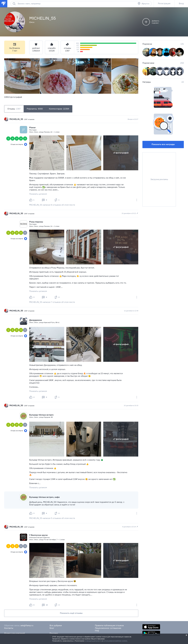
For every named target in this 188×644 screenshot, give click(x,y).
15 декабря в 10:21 (130, 213)
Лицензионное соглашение (108, 628)
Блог (52, 628)
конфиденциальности (93, 641)
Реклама (54, 633)
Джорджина (36, 320)
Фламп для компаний (14, 633)
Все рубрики (56, 625)
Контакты (9, 628)
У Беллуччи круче (38, 535)
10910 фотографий (13, 97)
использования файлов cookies (115, 641)
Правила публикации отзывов (109, 625)
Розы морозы (36, 222)
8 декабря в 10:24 (130, 527)
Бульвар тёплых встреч (41, 415)
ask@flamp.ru (27, 625)
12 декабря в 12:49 (131, 311)
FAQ (97, 631)
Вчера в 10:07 (133, 119)
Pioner (33, 128)
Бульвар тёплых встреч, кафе (44, 497)
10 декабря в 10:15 (131, 405)
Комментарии (59, 109)
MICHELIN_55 (16, 119)
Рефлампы (35, 109)
